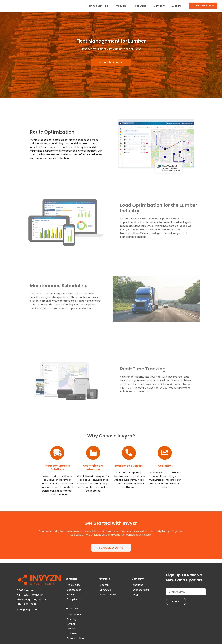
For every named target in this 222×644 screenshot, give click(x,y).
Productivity (73, 585)
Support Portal (141, 590)
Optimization (74, 590)
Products (122, 6)
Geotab (104, 585)
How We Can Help (99, 6)
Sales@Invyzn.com (28, 609)
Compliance (74, 599)
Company (160, 6)
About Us (138, 585)
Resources (141, 6)
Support (176, 6)
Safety (71, 594)
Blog (135, 594)
